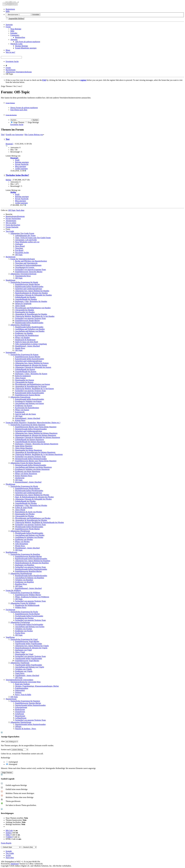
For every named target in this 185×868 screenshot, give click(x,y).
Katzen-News (20, 420)
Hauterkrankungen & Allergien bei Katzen (31, 365)
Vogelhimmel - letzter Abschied (27, 675)
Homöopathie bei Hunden (25, 312)
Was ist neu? (10, 52)
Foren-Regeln (6, 843)
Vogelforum (10, 637)
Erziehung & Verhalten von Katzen (28, 401)
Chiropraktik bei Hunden (25, 310)
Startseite (9, 25)
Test (8, 139)
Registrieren (10, 9)
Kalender (14, 33)
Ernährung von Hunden (24, 333)
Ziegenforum (20, 712)
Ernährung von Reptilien (24, 582)
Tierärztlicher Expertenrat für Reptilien (25, 554)
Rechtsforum (11, 70)
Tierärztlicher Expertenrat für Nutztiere (25, 701)
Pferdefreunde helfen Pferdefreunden (29, 491)
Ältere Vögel (20, 652)
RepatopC (9, 144)
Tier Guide (10, 853)
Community (15, 35)
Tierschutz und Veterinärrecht (26, 263)
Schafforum (20, 714)
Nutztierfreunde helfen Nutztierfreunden (30, 705)
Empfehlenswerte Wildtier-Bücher (28, 595)
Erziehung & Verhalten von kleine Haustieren (32, 469)
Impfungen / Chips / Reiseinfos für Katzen (31, 374)
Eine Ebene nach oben (19, 110)
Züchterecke (20, 478)
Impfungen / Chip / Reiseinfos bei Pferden (31, 505)
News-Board (20, 246)
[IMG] (8, 835)
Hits (26, 135)
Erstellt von (10, 135)
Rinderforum (20, 709)
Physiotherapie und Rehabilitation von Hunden (33, 308)
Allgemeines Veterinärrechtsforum (19, 72)
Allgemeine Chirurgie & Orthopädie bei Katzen (33, 367)
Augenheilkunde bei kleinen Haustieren (30, 442)
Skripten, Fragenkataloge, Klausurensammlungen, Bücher (37, 686)
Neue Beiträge (16, 29)
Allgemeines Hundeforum (20, 325)
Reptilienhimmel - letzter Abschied (28, 588)
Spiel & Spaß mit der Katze (25, 414)
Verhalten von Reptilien (24, 580)
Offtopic (18, 726)
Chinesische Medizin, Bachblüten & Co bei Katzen (34, 389)
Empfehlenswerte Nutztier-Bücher (28, 703)
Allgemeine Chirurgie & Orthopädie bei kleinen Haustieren (38, 437)
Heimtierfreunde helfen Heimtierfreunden (31, 429)
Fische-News (20, 633)
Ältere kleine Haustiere (24, 448)
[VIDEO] (9, 837)
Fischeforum (10, 610)
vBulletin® (15, 864)
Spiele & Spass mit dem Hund (26, 342)
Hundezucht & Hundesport (25, 340)
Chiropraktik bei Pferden (24, 516)
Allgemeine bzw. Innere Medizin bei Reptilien (33, 561)
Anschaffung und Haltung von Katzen (29, 403)
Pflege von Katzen (22, 410)
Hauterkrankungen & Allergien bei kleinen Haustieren (36, 435)
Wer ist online (11, 223)
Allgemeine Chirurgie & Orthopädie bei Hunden (33, 295)
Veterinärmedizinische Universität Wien (25, 682)
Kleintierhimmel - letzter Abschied (28, 482)
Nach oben (20, 210)
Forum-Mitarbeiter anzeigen (26, 48)
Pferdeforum (10, 484)
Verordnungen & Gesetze (25, 267)
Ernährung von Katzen (24, 406)
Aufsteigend (12, 762)
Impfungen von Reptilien (25, 565)
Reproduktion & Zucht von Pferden (29, 512)
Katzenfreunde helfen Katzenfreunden (29, 359)
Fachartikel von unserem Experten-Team (30, 270)
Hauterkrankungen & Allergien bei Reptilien (32, 563)
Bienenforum (20, 716)
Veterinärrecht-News (23, 276)
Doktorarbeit (20, 690)
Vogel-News (20, 673)
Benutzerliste (20, 37)
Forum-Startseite (12, 227)
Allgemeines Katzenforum (20, 397)
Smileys (9, 833)
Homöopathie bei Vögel (24, 654)
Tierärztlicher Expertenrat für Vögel (24, 639)
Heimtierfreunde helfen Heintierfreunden (31, 465)
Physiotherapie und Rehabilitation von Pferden (33, 518)
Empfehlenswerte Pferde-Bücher (27, 488)
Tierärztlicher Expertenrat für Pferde (24, 486)
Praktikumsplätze (22, 688)
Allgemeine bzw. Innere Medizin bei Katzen (32, 363)
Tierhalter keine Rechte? (17, 175)
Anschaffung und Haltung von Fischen (30, 627)
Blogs (8, 50)
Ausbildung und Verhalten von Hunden (30, 329)
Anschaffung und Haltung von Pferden (30, 535)
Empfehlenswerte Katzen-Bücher (28, 357)
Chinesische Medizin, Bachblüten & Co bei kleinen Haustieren (39, 454)
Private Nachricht (22, 164)
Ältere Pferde (20, 510)
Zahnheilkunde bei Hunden (25, 297)
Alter (3, 741)
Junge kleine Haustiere (24, 446)
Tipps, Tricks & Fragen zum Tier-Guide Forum (33, 238)
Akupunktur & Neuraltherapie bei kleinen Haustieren (35, 452)
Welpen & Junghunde (23, 304)
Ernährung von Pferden (24, 539)
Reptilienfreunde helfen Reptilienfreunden (31, 559)
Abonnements (11, 221)
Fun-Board (19, 250)
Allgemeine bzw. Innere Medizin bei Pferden (32, 495)
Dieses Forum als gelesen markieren (24, 108)
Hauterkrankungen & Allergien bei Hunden (31, 293)
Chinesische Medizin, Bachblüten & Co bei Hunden (35, 316)
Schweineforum (21, 707)
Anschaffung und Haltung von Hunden (30, 331)
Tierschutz (19, 248)
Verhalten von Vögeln (23, 669)
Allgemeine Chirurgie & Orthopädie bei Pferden (33, 499)
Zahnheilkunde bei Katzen (25, 369)
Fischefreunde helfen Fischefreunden (29, 616)
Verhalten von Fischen (24, 629)
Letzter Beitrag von (36, 135)
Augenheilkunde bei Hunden (26, 299)
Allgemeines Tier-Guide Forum (22, 233)
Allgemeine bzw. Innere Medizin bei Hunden (32, 291)
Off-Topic (19, 255)
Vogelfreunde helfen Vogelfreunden (28, 644)
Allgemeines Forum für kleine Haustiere (26, 463)
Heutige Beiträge (22, 46)
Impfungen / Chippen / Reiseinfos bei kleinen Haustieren (37, 444)
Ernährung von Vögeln (24, 671)
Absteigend (12, 764)
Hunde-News (20, 348)
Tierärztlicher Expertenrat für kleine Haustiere (28, 425)
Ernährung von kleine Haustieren (28, 471)
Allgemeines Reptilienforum (21, 573)
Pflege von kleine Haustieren (26, 474)
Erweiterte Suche (12, 61)
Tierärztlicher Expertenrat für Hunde (24, 282)
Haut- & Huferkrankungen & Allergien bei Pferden (34, 497)
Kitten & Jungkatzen (23, 376)
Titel (3, 135)
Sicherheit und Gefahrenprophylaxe (29, 289)
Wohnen (18, 692)
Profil (17, 160)
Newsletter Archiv (22, 253)
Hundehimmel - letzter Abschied (27, 346)
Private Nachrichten (13, 219)
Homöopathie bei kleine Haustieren (28, 450)
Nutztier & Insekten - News (26, 729)
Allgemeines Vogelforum (20, 663)
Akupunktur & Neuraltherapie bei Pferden (31, 520)
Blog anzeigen (21, 166)
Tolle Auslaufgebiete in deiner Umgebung (31, 344)
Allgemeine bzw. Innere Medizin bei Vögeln (32, 646)
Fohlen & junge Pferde (24, 508)
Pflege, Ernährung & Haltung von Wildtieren (32, 597)
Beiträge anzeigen (22, 162)
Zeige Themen (18, 122)
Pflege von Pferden (22, 542)
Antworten (19, 135)
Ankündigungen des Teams (25, 236)
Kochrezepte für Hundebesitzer (27, 335)
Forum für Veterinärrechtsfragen (23, 259)
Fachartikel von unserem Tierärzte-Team (30, 318)
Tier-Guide (10, 231)
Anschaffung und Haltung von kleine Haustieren (33, 467)
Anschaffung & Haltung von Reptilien (30, 578)
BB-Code (9, 831)
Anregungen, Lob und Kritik (26, 240)
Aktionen (14, 39)
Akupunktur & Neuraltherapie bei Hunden (31, 314)
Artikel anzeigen (21, 169)
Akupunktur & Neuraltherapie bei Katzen (31, 386)
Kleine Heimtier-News (24, 476)
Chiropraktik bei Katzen (24, 382)
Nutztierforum (11, 699)
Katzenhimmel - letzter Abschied (28, 418)
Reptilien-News (21, 584)
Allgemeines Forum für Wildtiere (23, 603)
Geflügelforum (21, 718)
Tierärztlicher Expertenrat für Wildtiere (25, 593)
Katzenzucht (20, 412)
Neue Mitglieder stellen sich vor (27, 242)
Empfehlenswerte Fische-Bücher (27, 614)
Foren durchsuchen (13, 225)
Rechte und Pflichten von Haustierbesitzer (31, 261)
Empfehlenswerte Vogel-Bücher (27, 641)
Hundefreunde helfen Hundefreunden (29, 287)
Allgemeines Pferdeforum (20, 531)
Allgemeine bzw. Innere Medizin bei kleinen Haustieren (36, 433)
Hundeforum (11, 280)
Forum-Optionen (10, 103)
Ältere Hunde (20, 306)
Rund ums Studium (22, 684)
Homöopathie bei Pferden (25, 514)
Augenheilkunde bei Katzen (26, 372)
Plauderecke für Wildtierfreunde (27, 605)
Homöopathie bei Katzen (25, 380)
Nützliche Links (16, 44)
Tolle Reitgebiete (22, 544)
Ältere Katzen (20, 378)
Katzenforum (11, 352)
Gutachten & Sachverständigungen (28, 265)
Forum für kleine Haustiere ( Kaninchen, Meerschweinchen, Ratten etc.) (33, 423)
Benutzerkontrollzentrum (15, 216)
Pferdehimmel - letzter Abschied (27, 548)
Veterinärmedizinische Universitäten (19, 680)
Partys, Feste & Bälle (23, 695)
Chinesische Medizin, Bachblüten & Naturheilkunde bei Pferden (39, 522)
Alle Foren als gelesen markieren (28, 42)
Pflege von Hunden (22, 338)
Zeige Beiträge (32, 122)
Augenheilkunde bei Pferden (26, 503)
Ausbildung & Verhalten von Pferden (29, 537)
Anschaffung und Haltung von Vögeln (30, 667)
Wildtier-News (21, 607)
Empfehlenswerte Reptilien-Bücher (28, 556)
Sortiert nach (6, 750)
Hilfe (8, 11)
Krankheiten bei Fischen (24, 618)
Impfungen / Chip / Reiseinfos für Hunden (31, 301)
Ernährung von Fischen (24, 631)
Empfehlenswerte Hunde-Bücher (27, 284)
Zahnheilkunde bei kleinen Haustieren (29, 440)
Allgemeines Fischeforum (20, 622)
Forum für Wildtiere (13, 590)
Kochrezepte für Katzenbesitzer (27, 408)
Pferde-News (20, 546)
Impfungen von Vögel (23, 650)
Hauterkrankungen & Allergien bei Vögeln (31, 648)
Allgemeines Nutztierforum (21, 722)
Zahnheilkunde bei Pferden (25, 501)
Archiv (8, 855)
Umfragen (19, 244)
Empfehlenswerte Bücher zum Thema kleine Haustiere (36, 427)
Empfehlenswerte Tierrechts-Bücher (29, 272)
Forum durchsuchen (11, 115)
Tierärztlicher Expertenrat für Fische (24, 612)
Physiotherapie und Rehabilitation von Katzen (33, 384)
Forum (8, 27)
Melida (8, 180)
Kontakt (9, 851)
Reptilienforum (11, 552)
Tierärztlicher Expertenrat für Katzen (24, 355)
